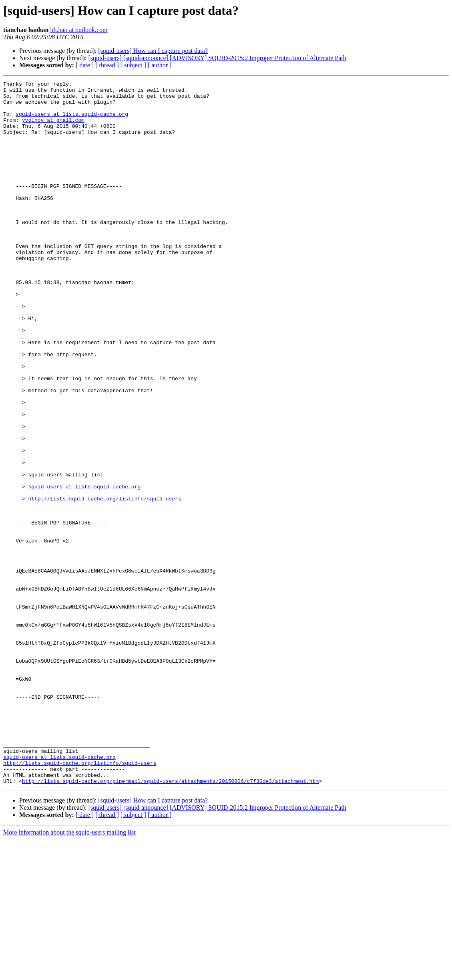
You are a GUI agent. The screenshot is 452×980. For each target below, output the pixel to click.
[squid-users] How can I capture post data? (153, 51)
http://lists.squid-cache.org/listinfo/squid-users (104, 583)
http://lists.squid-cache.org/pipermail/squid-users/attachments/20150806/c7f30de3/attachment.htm (170, 922)
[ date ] (85, 65)
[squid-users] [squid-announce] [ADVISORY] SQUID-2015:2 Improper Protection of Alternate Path (217, 58)
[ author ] (160, 65)
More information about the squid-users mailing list (69, 973)
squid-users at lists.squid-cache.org (72, 121)
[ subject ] (133, 65)
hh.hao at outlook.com (79, 30)
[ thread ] (107, 65)
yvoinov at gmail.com (53, 128)
